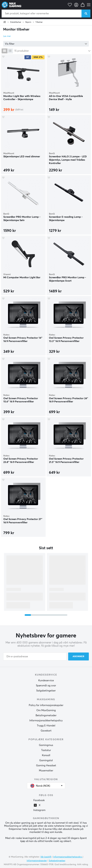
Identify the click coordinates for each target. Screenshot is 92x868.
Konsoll (46, 755)
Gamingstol (46, 760)
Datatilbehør (16, 22)
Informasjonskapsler (37, 861)
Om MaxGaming (46, 710)
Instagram (39, 810)
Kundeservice (46, 680)
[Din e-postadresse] (35, 656)
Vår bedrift (46, 857)
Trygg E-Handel (46, 726)
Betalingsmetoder (46, 715)
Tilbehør (39, 22)
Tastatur (46, 750)
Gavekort (46, 731)
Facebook (39, 800)
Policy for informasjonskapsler (46, 705)
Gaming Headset (46, 765)
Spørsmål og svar (46, 686)
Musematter (46, 771)
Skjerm (28, 22)
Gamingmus (46, 745)
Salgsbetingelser (46, 691)
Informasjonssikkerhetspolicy (46, 721)
